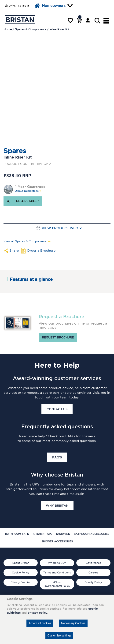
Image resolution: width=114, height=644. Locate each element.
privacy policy (37, 613)
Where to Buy (57, 563)
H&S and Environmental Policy (57, 584)
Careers (93, 572)
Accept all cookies (40, 623)
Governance (93, 563)
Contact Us (57, 409)
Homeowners (50, 6)
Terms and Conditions (57, 572)
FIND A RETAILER (23, 201)
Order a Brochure (41, 250)
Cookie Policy (21, 572)
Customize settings (59, 636)
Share (14, 250)
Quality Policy (93, 582)
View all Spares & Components (25, 241)
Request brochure (58, 337)
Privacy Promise (21, 582)
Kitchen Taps (42, 534)
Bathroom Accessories (91, 534)
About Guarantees (27, 191)
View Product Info (60, 228)
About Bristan (21, 563)
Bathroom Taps (17, 534)
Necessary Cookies (73, 623)
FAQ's (57, 457)
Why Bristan (57, 505)
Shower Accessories (57, 541)
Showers (63, 534)
